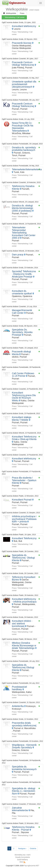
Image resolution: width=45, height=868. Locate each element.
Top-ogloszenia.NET (32, 866)
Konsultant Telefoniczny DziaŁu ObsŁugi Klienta (24, 438)
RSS (21, 862)
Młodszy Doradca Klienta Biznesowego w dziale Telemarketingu (24, 645)
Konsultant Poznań (22, 500)
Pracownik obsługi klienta (21, 353)
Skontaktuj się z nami (22, 855)
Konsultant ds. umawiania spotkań (22, 292)
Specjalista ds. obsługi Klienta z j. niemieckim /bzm (24, 791)
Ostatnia (33, 848)
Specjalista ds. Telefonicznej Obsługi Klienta (23, 558)
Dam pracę (18, 255)
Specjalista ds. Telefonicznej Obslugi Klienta (23, 667)
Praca (22, 13)
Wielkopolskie (10, 13)
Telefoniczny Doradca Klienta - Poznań (23, 828)
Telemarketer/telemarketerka (27, 169)
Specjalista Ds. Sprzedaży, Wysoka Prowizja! (22, 332)
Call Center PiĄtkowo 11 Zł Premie (23, 375)
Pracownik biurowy (22, 43)
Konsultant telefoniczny (24, 26)
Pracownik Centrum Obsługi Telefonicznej (23, 64)
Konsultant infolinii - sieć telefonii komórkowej (22, 624)
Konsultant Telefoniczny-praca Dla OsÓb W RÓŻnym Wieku (24, 397)
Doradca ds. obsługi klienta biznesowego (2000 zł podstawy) (22, 208)
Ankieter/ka (18, 706)
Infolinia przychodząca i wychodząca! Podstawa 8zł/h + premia (24, 519)
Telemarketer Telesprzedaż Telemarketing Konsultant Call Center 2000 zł (24, 233)
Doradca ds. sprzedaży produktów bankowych (24, 149)
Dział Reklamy (22, 860)
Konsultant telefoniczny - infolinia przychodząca (24, 600)
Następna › (22, 848)
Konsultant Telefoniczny (24, 538)
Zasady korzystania (22, 857)
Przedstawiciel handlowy (19, 688)
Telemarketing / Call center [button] (15, 17)
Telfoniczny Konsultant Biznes (24, 578)
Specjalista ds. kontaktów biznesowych (24, 768)
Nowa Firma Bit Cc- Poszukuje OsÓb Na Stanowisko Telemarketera (23, 127)
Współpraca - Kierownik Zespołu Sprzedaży (24, 746)
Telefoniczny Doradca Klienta (23, 187)
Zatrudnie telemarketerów (20, 809)
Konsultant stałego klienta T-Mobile (22, 419)
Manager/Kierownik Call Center (22, 312)
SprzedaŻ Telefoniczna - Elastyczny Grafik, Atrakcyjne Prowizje (24, 274)
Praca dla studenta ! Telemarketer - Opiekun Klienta (24, 480)
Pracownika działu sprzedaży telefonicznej (24, 724)
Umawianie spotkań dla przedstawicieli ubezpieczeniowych (24, 84)
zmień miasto (34, 10)
